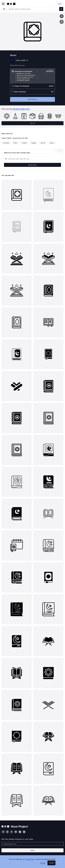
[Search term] (34, 9)
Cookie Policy (30, 859)
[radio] (32, 76)
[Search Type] (5, 9)
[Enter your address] (32, 844)
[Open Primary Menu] (3, 4)
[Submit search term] (61, 9)
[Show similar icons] (62, 22)
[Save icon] (62, 16)
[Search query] (32, 159)
